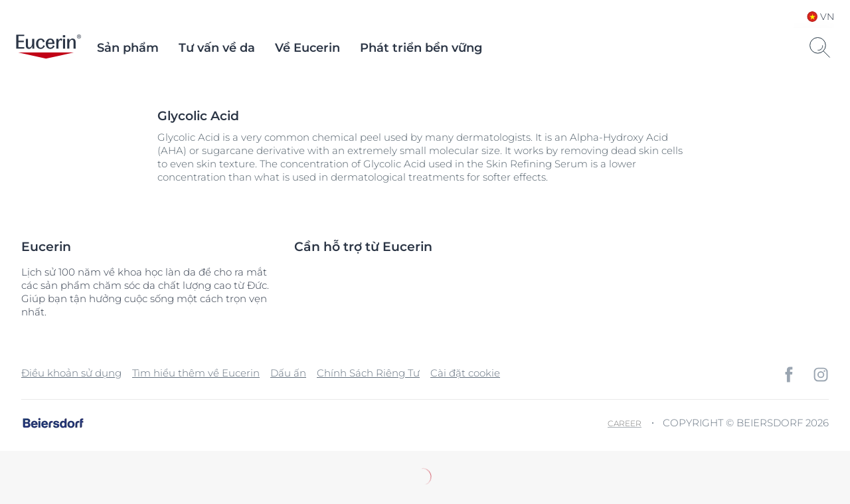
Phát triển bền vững (421, 48)
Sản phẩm (128, 48)
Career (625, 423)
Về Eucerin (307, 48)
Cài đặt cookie (465, 373)
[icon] (789, 375)
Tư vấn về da (217, 48)
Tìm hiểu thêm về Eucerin (196, 373)
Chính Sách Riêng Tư (368, 373)
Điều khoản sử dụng (71, 373)
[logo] (48, 48)
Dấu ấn (288, 373)
